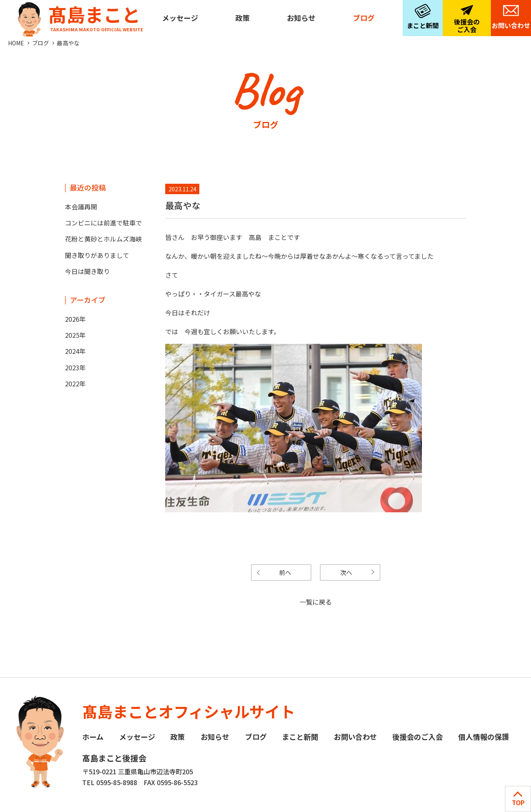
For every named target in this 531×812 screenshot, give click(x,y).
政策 (243, 18)
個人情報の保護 (484, 737)
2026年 (75, 319)
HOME (16, 43)
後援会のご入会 (467, 25)
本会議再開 (81, 207)
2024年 (75, 351)
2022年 (75, 384)
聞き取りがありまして (97, 255)
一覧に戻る (316, 602)
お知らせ (301, 18)
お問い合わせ (511, 25)
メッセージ (180, 18)
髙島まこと (79, 16)
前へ (285, 572)
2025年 (75, 335)
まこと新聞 (423, 25)
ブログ (364, 18)
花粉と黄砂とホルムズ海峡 (103, 239)
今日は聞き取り (87, 271)
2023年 (75, 367)
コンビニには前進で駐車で (103, 223)
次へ (346, 572)
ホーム (93, 737)
